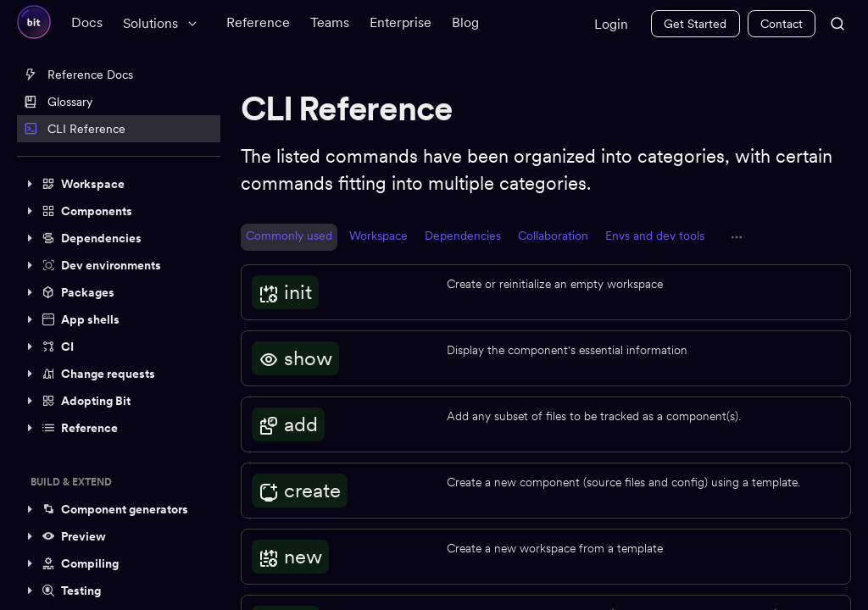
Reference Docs (78, 75)
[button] (119, 184)
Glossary (58, 102)
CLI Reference (75, 129)
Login (611, 24)
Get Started (695, 24)
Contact (782, 24)
